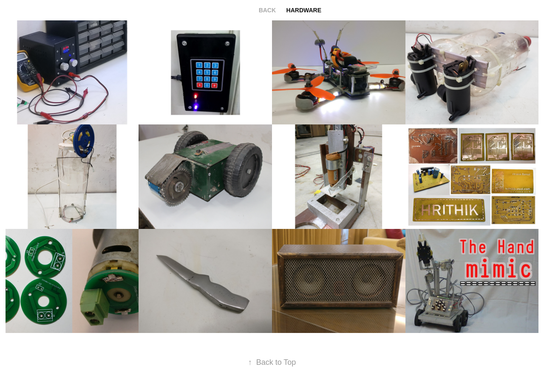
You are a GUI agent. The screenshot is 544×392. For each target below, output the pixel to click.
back (267, 10)
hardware (304, 10)
